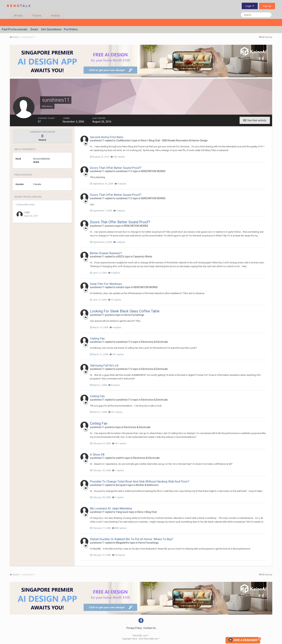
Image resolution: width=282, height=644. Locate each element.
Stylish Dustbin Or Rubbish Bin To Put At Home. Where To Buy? (132, 539)
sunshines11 (97, 140)
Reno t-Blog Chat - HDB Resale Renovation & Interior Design (174, 140)
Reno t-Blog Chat (147, 512)
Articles (19, 16)
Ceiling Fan (97, 338)
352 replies (118, 157)
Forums (37, 16)
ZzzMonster (123, 140)
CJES (27, 212)
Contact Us (150, 628)
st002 (119, 257)
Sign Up (267, 6)
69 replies (119, 555)
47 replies (115, 300)
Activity (55, 16)
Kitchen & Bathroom (147, 485)
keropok (121, 485)
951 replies (117, 354)
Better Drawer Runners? (106, 253)
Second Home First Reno (107, 137)
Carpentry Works (143, 257)
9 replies (114, 273)
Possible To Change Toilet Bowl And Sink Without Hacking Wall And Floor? (140, 481)
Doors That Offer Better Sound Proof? (116, 168)
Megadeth (122, 543)
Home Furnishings (134, 315)
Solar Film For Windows (106, 284)
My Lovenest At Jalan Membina (111, 508)
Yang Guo (121, 512)
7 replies (118, 470)
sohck (119, 287)
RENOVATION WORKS (153, 171)
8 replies (114, 385)
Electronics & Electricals (154, 342)
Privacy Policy (134, 628)
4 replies (120, 184)
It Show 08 (97, 454)
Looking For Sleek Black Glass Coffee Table (125, 311)
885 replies (119, 528)
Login (250, 6)
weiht (119, 458)
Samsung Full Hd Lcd (104, 365)
